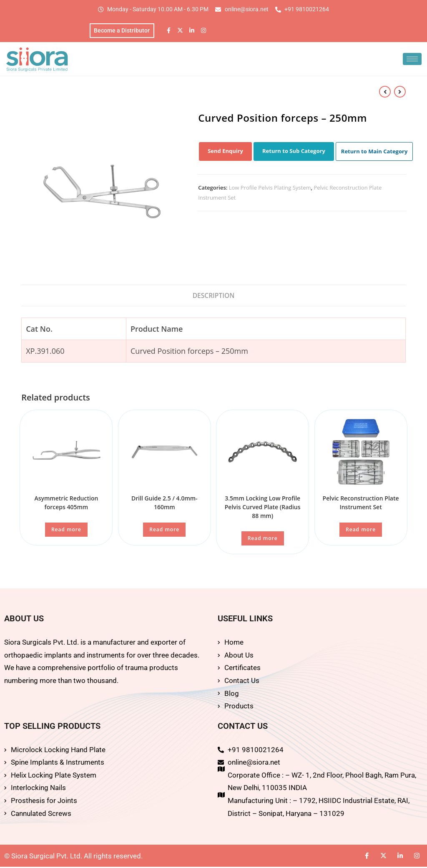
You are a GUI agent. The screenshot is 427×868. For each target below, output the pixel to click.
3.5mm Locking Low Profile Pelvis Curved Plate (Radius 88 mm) (263, 508)
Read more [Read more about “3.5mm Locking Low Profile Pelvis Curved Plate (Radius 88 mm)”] (263, 539)
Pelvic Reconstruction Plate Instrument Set (361, 504)
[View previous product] (385, 93)
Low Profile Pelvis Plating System (270, 189)
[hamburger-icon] (412, 60)
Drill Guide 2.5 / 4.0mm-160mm (165, 504)
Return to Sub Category (294, 152)
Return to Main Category (374, 153)
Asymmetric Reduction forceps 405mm (66, 504)
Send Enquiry (225, 152)
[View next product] (400, 93)
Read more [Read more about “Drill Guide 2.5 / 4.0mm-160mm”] (164, 531)
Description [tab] (214, 296)
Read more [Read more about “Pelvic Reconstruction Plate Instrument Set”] (361, 531)
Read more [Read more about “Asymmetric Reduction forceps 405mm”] (66, 531)
